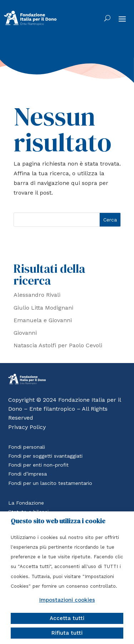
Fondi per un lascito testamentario (50, 483)
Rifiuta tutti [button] (67, 633)
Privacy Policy (27, 427)
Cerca (110, 220)
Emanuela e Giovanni (43, 320)
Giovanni (25, 333)
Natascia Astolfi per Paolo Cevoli (58, 345)
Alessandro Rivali (37, 295)
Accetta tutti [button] (67, 618)
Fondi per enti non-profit (38, 465)
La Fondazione (26, 503)
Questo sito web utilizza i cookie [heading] (58, 521)
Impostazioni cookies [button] (67, 600)
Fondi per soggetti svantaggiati (45, 456)
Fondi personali (27, 447)
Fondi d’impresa (28, 474)
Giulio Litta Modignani (43, 308)
